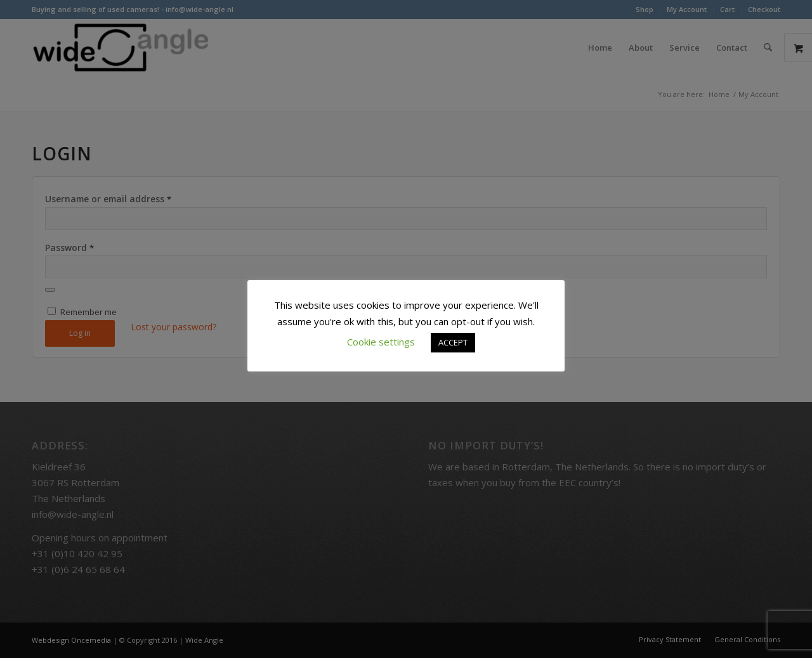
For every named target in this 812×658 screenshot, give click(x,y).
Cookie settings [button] (381, 342)
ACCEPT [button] (453, 342)
